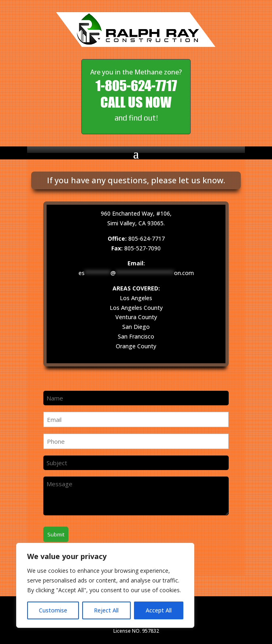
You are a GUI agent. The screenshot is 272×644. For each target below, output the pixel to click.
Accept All (159, 610)
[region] (105, 585)
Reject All (106, 610)
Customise (53, 610)
